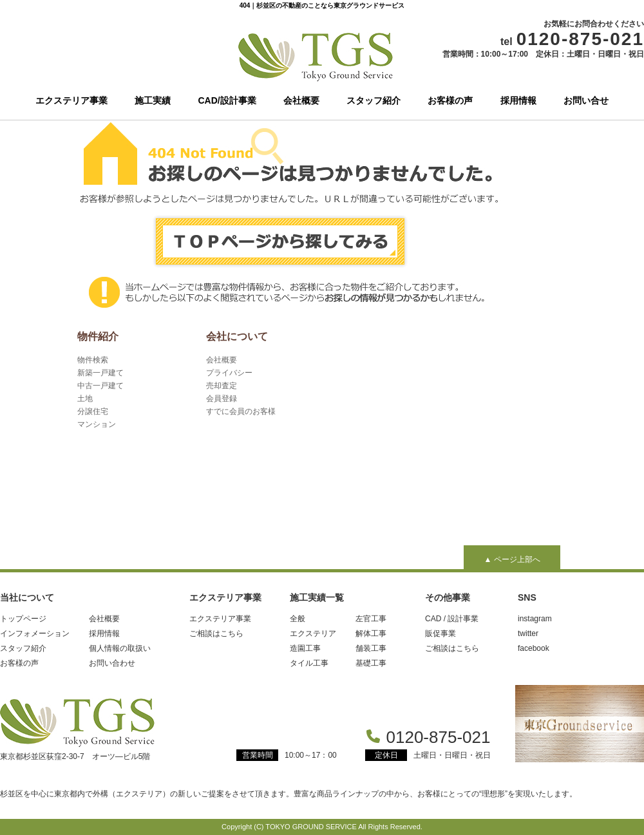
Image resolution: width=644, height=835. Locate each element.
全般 (298, 619)
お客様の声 (450, 100)
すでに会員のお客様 (241, 411)
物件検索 (93, 360)
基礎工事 (371, 663)
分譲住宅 (93, 411)
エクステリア (313, 633)
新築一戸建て (100, 373)
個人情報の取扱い (120, 648)
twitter (528, 633)
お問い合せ (586, 100)
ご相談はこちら (216, 633)
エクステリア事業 (71, 100)
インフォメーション (35, 633)
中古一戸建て (100, 386)
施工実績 (153, 100)
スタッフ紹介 (374, 100)
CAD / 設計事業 (452, 619)
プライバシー (229, 373)
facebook (534, 648)
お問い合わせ (112, 663)
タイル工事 (309, 663)
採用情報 (518, 100)
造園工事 (305, 648)
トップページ (23, 619)
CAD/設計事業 (227, 100)
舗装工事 (371, 648)
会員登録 (222, 399)
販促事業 (440, 633)
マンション (97, 424)
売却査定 (222, 386)
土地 (85, 399)
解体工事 (371, 633)
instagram (535, 619)
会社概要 (301, 100)
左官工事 (371, 619)
